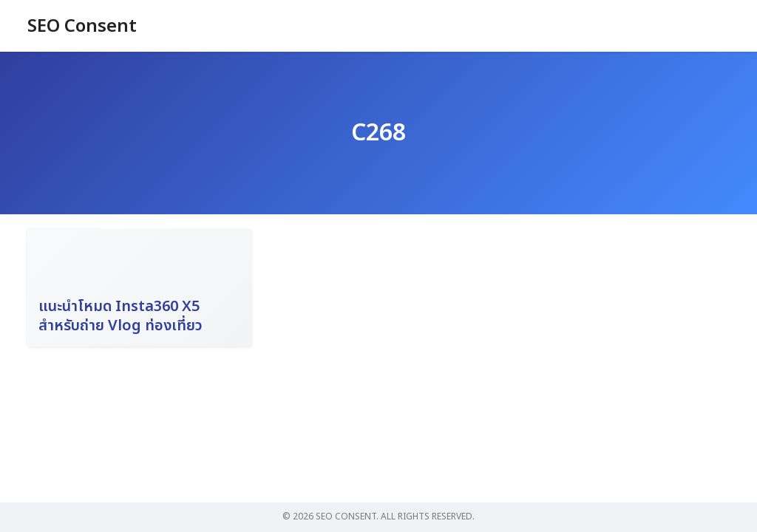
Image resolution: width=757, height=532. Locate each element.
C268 (378, 133)
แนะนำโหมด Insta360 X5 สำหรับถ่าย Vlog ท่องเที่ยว (120, 316)
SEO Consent (82, 27)
